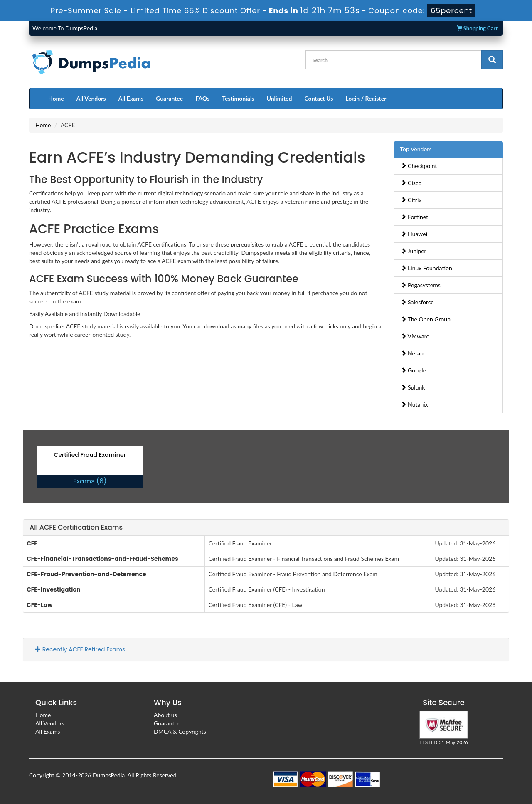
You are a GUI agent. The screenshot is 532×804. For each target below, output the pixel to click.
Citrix (411, 200)
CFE (32, 543)
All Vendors (91, 98)
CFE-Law (39, 605)
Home (56, 98)
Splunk (413, 387)
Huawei (414, 234)
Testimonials (238, 98)
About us (165, 715)
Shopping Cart (477, 28)
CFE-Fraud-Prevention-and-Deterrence (86, 574)
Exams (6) (90, 481)
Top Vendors (416, 149)
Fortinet (415, 217)
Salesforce (417, 302)
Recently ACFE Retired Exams (80, 649)
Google (414, 370)
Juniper (414, 251)
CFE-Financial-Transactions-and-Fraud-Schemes (102, 559)
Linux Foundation (426, 268)
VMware (415, 336)
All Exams (131, 98)
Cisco (411, 183)
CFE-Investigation (54, 589)
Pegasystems (421, 285)
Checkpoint (419, 166)
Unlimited (280, 98)
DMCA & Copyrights (180, 731)
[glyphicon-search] (492, 60)
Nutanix (414, 404)
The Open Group (426, 319)
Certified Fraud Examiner (90, 455)
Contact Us (319, 98)
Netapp (414, 353)
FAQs (202, 98)
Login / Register (366, 98)
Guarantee (169, 98)
